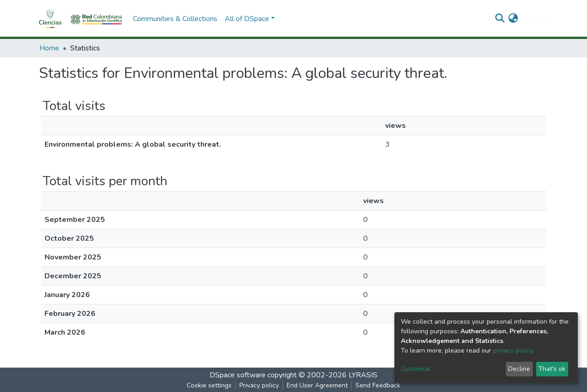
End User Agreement (317, 385)
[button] (513, 19)
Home (49, 48)
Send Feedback (378, 385)
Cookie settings (209, 385)
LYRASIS (363, 375)
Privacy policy (259, 385)
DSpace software (238, 375)
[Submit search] (500, 19)
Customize (416, 369)
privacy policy (512, 351)
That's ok (552, 369)
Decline (519, 369)
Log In (532, 19)
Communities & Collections (175, 19)
